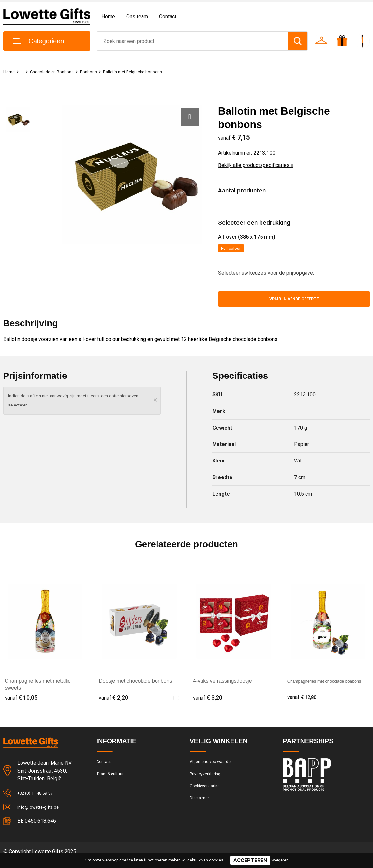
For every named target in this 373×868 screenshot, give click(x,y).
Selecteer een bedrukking (258, 225)
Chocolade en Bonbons (57, 72)
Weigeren (280, 860)
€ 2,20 (113, 703)
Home (108, 16)
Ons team (137, 16)
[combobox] (192, 41)
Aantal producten (246, 191)
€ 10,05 (21, 703)
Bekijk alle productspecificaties (256, 165)
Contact (168, 16)
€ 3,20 (208, 703)
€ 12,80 (304, 703)
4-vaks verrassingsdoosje (223, 687)
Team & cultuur (113, 782)
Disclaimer (201, 810)
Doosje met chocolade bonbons (135, 687)
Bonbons (98, 72)
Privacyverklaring (208, 782)
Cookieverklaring (207, 796)
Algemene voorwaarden (215, 768)
